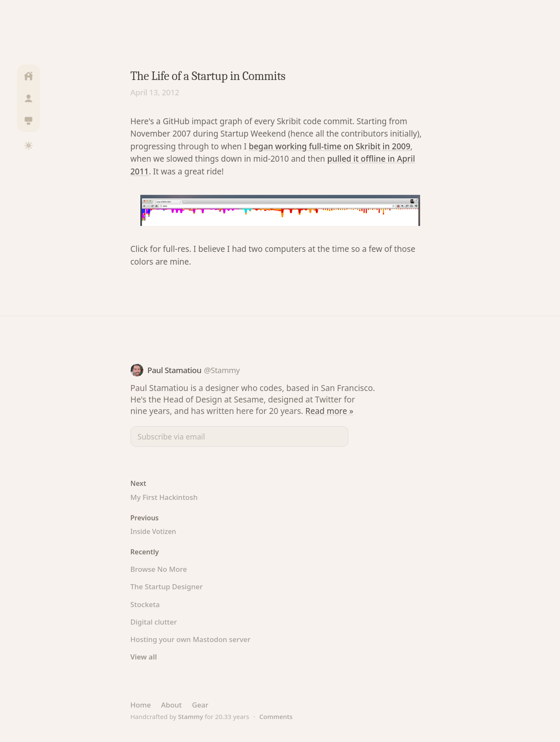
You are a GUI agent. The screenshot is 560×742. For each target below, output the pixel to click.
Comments (276, 716)
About (172, 705)
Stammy (191, 716)
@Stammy (222, 370)
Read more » (329, 411)
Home (141, 705)
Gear (200, 705)
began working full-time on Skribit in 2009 (330, 146)
